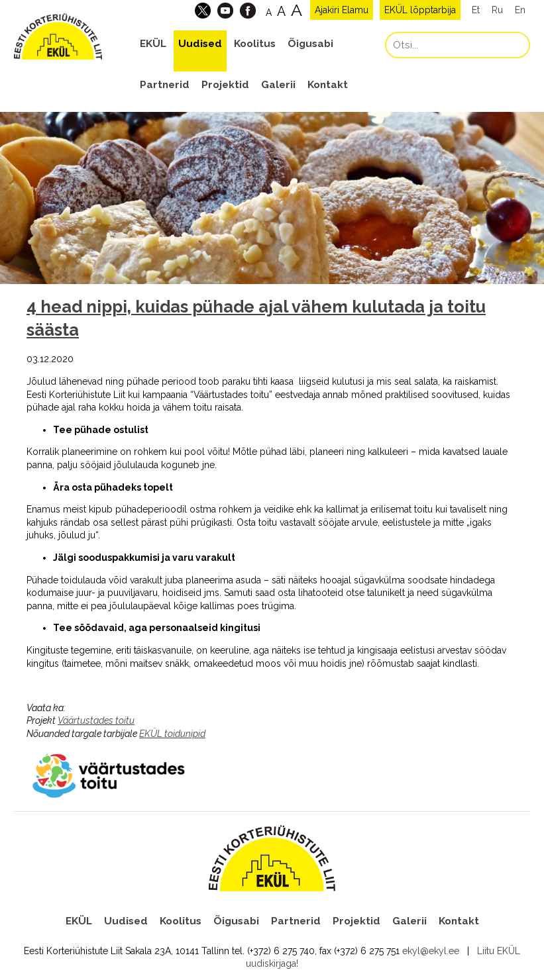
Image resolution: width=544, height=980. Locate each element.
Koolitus (255, 44)
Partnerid (165, 85)
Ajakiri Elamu (342, 10)
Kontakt (328, 85)
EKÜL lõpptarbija (420, 10)
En (520, 10)
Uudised (200, 44)
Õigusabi (310, 44)
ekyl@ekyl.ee (431, 951)
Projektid (225, 85)
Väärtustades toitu (96, 720)
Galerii (278, 85)
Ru (497, 10)
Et (476, 10)
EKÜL (153, 44)
